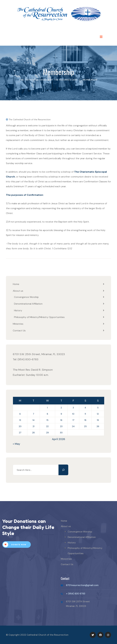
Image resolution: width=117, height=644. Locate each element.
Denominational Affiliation (28, 304)
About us (18, 291)
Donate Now (15, 545)
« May (16, 444)
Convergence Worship (26, 297)
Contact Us (19, 331)
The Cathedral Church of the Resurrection (28, 119)
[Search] (63, 470)
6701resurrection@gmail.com (82, 585)
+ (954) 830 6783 (76, 594)
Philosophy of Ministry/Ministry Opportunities (39, 317)
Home (16, 284)
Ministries (18, 324)
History (18, 310)
